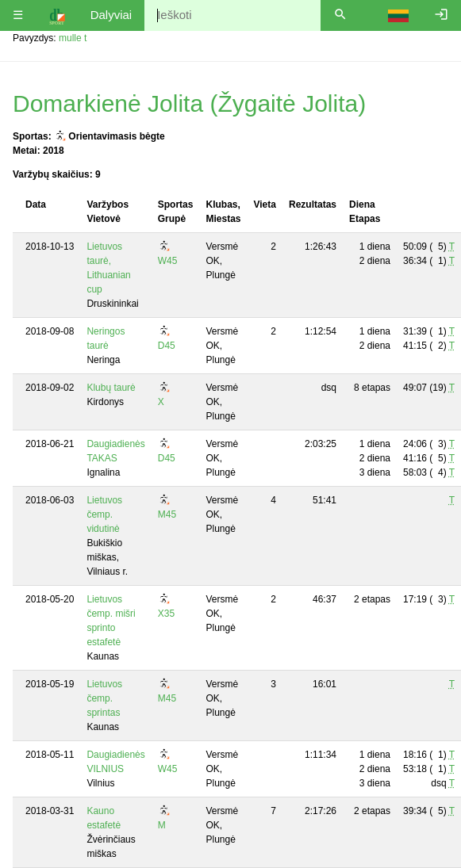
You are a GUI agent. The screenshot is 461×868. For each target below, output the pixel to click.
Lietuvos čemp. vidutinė (104, 514)
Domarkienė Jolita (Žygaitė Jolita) (189, 103)
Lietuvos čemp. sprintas (104, 698)
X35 (166, 614)
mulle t (73, 38)
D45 (167, 346)
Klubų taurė (111, 388)
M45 (167, 514)
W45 (168, 261)
